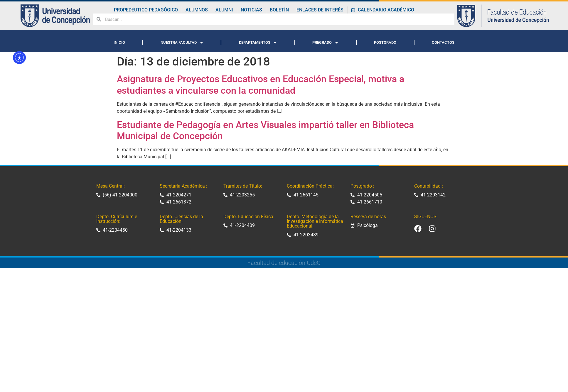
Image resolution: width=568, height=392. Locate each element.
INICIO (119, 42)
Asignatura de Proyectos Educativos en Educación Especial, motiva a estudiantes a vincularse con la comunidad (261, 85)
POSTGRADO (385, 42)
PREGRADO (325, 43)
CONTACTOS (443, 42)
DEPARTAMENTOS (258, 43)
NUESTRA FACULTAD (182, 43)
